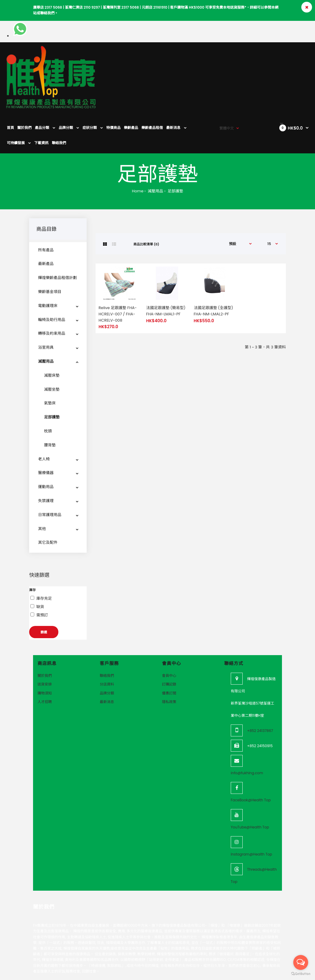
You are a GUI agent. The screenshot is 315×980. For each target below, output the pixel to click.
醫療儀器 (46, 433)
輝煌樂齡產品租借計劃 (57, 238)
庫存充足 (44, 559)
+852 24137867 (260, 691)
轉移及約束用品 (52, 294)
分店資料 (107, 645)
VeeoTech (39, 956)
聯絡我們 (107, 636)
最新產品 (46, 224)
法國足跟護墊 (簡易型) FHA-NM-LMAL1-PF (166, 272)
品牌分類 (107, 654)
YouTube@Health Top (250, 788)
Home (138, 152)
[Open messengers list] (301, 962)
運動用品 (46, 447)
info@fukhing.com (247, 734)
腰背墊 (50, 406)
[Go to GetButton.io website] (301, 974)
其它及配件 (48, 503)
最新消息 (107, 662)
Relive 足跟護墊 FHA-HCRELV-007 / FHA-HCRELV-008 (118, 275)
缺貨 (40, 567)
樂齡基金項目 (50, 252)
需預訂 (42, 576)
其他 (42, 489)
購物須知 (45, 654)
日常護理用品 (50, 475)
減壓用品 (155, 152)
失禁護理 (46, 461)
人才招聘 (45, 662)
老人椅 (44, 420)
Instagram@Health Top (251, 815)
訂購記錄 (169, 645)
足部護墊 (175, 152)
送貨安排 (45, 645)
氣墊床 (50, 364)
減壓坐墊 (52, 350)
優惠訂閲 (169, 654)
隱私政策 (169, 662)
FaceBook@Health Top (251, 761)
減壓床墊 (52, 336)
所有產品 (46, 211)
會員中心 (169, 636)
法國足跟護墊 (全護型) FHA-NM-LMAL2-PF (213, 272)
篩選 (44, 593)
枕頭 (48, 392)
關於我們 (45, 636)
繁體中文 (227, 56)
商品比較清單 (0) (146, 205)
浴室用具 (46, 308)
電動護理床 (48, 266)
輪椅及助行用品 (52, 280)
